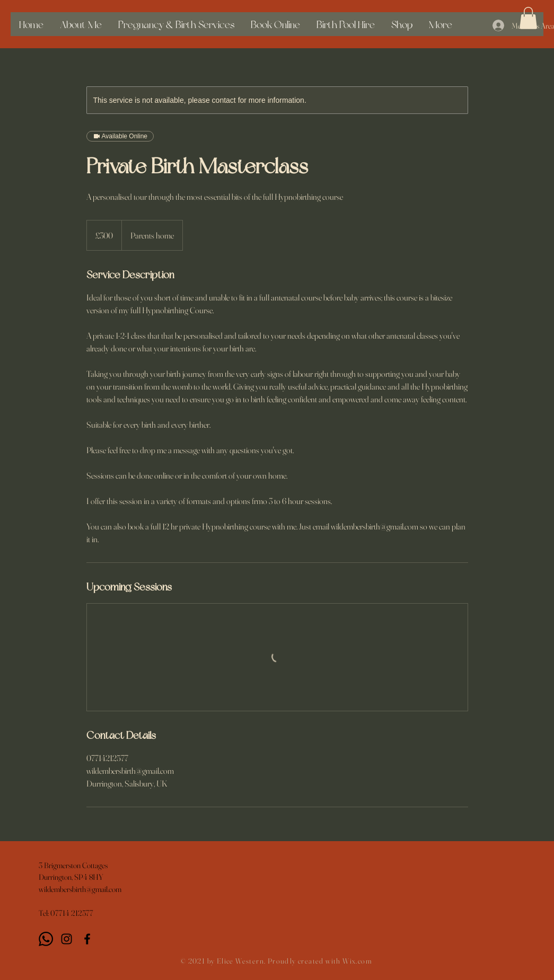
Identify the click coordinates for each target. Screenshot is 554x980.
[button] (528, 18)
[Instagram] (67, 939)
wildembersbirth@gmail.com (80, 889)
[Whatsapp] (46, 939)
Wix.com (357, 961)
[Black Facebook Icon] (87, 939)
